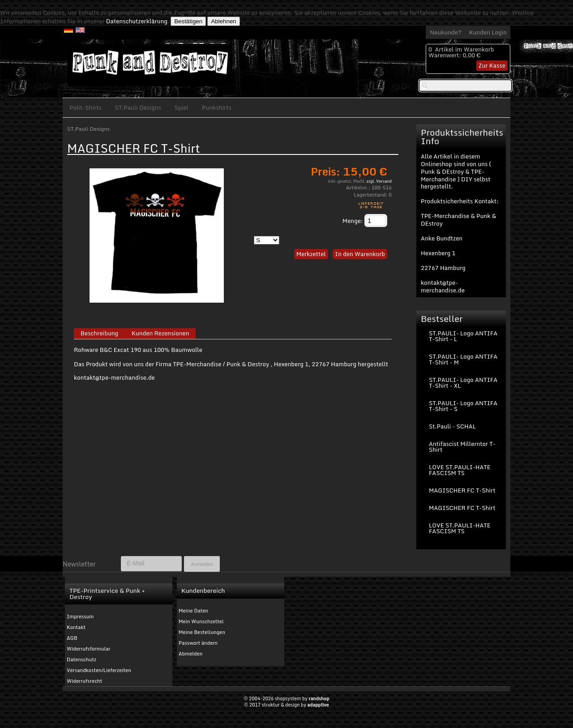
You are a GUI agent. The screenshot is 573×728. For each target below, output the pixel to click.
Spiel (182, 107)
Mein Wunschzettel (201, 621)
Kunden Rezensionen (160, 334)
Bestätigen (188, 21)
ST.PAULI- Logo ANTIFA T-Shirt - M (463, 359)
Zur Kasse (492, 65)
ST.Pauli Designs (138, 107)
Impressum (80, 617)
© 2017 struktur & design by (286, 705)
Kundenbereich (203, 591)
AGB (72, 638)
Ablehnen (223, 21)
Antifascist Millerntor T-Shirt (462, 447)
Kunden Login (488, 32)
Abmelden (190, 654)
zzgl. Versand (379, 181)
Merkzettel (311, 254)
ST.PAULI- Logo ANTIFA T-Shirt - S (463, 406)
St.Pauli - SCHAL (452, 426)
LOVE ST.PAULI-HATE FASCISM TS (460, 470)
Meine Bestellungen (202, 632)
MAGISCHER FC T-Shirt (462, 490)
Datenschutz (81, 659)
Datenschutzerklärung (137, 21)
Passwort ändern (198, 643)
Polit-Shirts (86, 107)
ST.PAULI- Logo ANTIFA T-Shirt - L (463, 336)
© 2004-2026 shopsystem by (286, 698)
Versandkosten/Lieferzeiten (99, 670)
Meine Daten (193, 611)
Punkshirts (217, 107)
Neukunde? (446, 32)
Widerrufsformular (89, 649)
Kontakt (76, 627)
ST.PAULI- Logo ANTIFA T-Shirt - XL (463, 383)
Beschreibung (99, 334)
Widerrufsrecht (84, 681)
